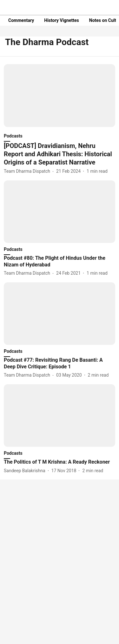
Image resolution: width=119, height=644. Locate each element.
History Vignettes (62, 20)
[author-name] (28, 171)
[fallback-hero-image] (60, 95)
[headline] (60, 154)
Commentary (21, 20)
